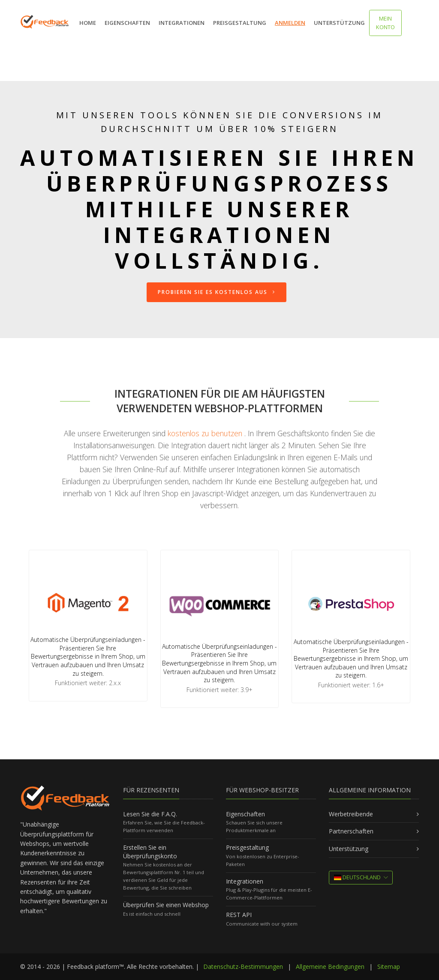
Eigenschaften (127, 23)
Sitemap (389, 967)
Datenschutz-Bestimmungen (243, 967)
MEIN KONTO (385, 23)
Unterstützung (339, 23)
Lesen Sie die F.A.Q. (150, 814)
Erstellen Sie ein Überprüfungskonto (150, 852)
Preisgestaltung (240, 23)
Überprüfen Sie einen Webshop (166, 905)
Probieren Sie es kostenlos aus (216, 292)
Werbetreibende (351, 814)
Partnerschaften (351, 831)
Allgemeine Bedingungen (330, 967)
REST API (239, 915)
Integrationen (182, 23)
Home (88, 23)
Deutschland (357, 877)
